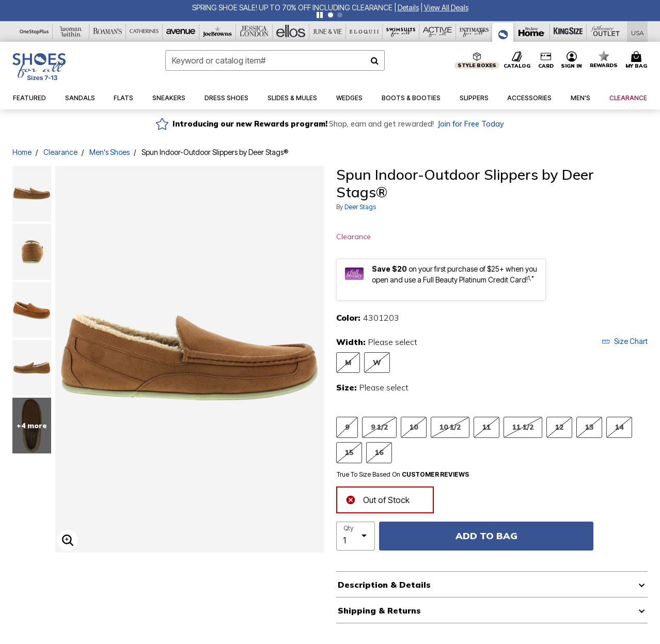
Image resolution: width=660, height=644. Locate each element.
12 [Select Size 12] (559, 427)
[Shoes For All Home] (39, 67)
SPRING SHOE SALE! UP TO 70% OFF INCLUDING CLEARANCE (292, 7)
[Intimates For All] (474, 32)
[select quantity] (356, 536)
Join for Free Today (471, 124)
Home (22, 152)
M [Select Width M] (348, 362)
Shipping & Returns (379, 610)
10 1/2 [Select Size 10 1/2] (450, 427)
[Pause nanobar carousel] (320, 15)
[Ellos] (291, 32)
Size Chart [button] (625, 341)
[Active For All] (438, 32)
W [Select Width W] (377, 362)
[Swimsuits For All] (401, 32)
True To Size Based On (403, 475)
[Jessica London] (254, 32)
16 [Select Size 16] (379, 452)
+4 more (32, 426)
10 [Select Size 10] (414, 427)
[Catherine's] (144, 32)
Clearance (60, 152)
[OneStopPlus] (34, 32)
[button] (408, 7)
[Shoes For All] (503, 32)
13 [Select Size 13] (589, 427)
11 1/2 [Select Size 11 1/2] (523, 427)
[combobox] (275, 60)
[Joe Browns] (218, 32)
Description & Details (384, 585)
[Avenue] (181, 32)
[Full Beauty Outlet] (605, 32)
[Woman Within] (71, 32)
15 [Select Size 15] (349, 452)
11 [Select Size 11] (486, 427)
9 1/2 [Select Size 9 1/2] (379, 427)
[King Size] (568, 32)
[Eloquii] (364, 32)
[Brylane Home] (532, 32)
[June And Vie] (328, 32)
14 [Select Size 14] (619, 427)
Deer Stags (360, 207)
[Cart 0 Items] (638, 60)
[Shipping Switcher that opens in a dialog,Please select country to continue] (638, 32)
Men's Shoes (109, 152)
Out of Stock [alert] (378, 499)
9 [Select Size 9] (347, 427)
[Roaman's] (108, 32)
